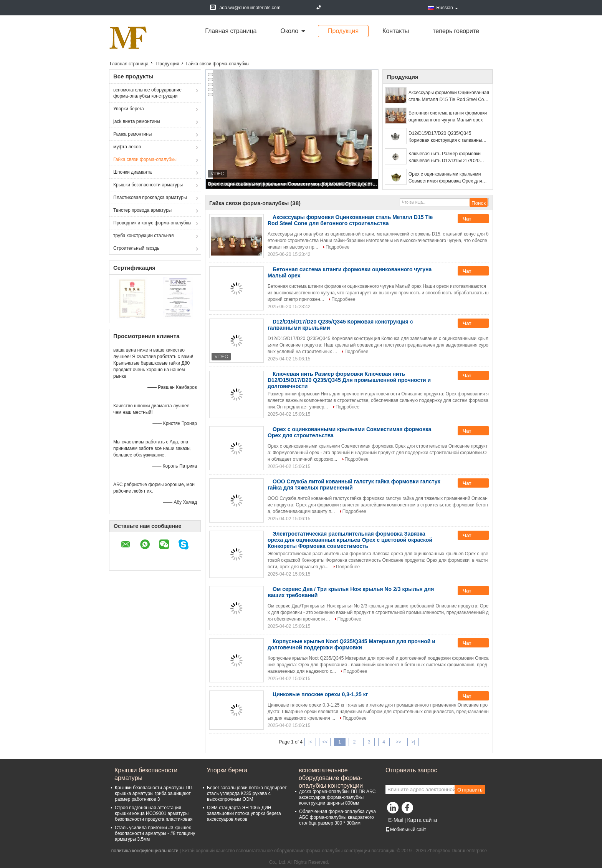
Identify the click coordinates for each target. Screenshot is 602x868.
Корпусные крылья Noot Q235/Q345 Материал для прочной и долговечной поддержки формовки (351, 644)
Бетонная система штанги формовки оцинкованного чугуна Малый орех (448, 116)
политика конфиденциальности (145, 851)
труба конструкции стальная (143, 236)
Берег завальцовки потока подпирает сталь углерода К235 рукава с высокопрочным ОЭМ (247, 793)
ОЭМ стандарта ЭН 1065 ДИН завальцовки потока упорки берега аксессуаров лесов (244, 813)
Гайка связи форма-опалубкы (145, 159)
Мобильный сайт (406, 830)
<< (325, 742)
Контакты (396, 31)
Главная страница (231, 31)
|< (310, 742)
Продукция (343, 31)
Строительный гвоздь (136, 248)
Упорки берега (129, 109)
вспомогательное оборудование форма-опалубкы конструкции (147, 93)
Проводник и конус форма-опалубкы (152, 223)
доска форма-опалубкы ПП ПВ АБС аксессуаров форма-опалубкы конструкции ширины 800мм (337, 797)
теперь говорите (456, 31)
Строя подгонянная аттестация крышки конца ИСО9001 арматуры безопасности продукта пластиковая (154, 813)
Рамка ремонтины (132, 134)
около (289, 31)
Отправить (470, 790)
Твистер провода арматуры (142, 210)
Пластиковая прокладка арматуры (150, 197)
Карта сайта (422, 820)
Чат (472, 219)
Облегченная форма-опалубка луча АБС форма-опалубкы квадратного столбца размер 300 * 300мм (337, 817)
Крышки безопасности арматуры (148, 185)
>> (399, 742)
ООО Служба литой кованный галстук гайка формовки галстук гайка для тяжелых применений (354, 485)
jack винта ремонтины (137, 121)
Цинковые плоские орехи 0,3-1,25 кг (320, 694)
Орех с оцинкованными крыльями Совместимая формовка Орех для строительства (293, 184)
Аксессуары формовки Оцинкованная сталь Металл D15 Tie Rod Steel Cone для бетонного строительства (449, 96)
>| (413, 742)
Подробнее (337, 247)
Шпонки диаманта (132, 172)
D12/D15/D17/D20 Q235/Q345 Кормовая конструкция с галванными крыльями (448, 137)
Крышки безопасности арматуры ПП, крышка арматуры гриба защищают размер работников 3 (154, 793)
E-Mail (396, 820)
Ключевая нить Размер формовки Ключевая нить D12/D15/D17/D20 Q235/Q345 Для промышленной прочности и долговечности (445, 158)
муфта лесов (127, 147)
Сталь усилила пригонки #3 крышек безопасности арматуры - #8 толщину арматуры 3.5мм (155, 833)
